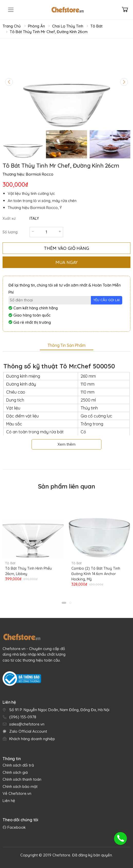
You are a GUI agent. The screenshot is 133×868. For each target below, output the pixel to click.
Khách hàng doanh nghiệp (32, 739)
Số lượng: (10, 232)
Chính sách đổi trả (18, 765)
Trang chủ (12, 26)
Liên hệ (9, 801)
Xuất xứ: (9, 218)
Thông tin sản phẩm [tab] (66, 345)
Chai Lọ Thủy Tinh (68, 26)
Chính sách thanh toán (22, 779)
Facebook (16, 827)
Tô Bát (96, 26)
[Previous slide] (9, 82)
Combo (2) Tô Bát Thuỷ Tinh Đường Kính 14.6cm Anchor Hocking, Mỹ (96, 574)
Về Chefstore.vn (17, 793)
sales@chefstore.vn (27, 724)
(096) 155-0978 (23, 717)
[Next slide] (124, 82)
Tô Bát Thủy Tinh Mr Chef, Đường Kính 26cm (49, 32)
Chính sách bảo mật (20, 786)
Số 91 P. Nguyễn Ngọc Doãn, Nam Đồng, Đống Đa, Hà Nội (59, 710)
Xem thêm (66, 444)
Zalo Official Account (28, 731)
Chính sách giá (15, 772)
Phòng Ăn (36, 26)
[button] (64, 603)
